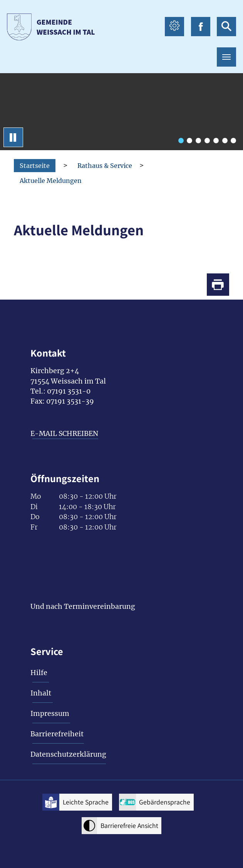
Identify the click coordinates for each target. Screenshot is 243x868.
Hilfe (39, 673)
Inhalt (41, 693)
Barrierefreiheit (57, 734)
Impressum (50, 714)
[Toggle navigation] (226, 57)
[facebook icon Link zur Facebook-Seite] (201, 27)
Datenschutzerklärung (68, 754)
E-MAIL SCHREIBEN (64, 434)
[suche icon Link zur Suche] (226, 27)
